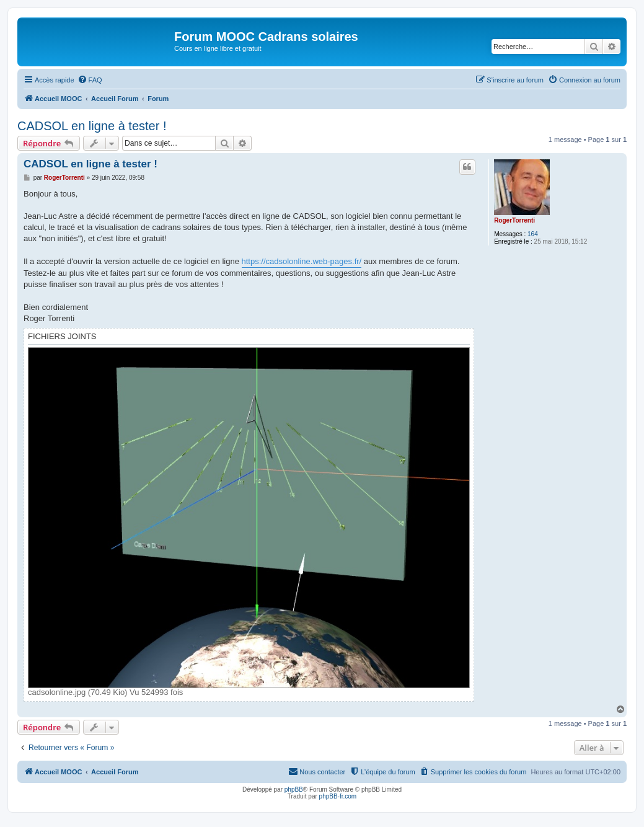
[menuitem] (90, 80)
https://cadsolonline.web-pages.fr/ (302, 261)
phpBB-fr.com (338, 796)
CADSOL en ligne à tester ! (92, 126)
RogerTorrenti (514, 220)
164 (533, 234)
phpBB (294, 789)
